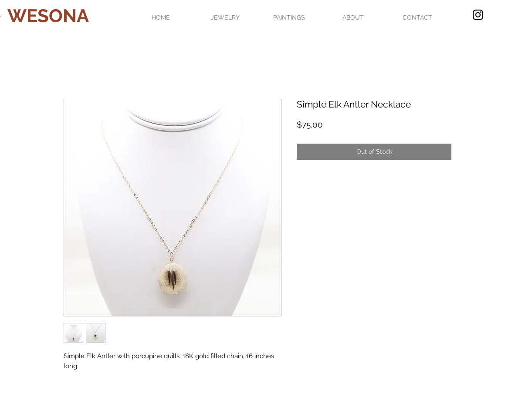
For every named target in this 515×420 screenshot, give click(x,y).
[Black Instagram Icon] (478, 15)
